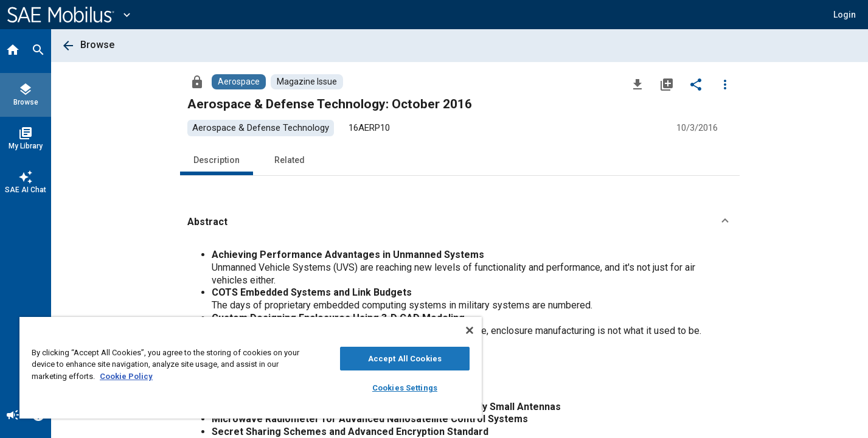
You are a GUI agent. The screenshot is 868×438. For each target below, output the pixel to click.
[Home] (13, 51)
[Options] (725, 84)
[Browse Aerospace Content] (239, 82)
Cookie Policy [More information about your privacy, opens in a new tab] (126, 376)
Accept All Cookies (405, 359)
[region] (251, 368)
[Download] (637, 84)
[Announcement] (13, 416)
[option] (261, 128)
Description (217, 160)
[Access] (197, 82)
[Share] (696, 84)
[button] (845, 15)
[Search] (38, 51)
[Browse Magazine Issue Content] (307, 82)
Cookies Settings (405, 388)
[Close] (470, 330)
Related (290, 160)
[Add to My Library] (667, 84)
